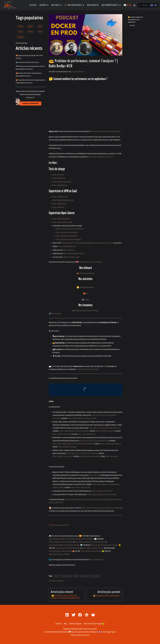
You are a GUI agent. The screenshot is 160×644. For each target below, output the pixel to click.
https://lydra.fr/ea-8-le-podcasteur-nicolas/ (104, 428)
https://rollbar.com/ (60, 204)
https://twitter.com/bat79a (80, 488)
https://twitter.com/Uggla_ (110, 444)
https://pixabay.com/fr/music (102, 491)
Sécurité (30, 32)
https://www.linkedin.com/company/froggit (64, 545)
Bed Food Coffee (94, 475)
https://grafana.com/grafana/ (67, 236)
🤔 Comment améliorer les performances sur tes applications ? (136, 20)
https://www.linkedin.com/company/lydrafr (90, 542)
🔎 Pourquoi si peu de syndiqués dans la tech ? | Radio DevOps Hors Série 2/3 (30, 68)
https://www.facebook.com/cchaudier (105, 545)
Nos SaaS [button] (55, 5)
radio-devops (67, 576)
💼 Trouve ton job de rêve (85, 273)
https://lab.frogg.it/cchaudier (59, 554)
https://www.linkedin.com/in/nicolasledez (74, 431)
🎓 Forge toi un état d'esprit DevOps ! (86, 311)
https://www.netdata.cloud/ (62, 222)
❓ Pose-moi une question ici (59, 525)
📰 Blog (127, 5)
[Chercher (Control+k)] (148, 5)
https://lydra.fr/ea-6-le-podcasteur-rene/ (94, 441)
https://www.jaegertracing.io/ (74, 254)
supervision (96, 576)
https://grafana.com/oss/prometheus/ (70, 229)
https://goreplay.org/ (60, 185)
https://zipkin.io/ (69, 250)
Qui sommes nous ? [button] (110, 5)
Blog (66, 624)
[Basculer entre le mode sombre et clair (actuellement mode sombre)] (135, 5)
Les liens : (133, 25)
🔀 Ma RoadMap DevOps (85, 287)
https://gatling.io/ (59, 178)
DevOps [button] (43, 5)
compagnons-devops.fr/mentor (88, 369)
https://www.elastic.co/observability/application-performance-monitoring (87, 243)
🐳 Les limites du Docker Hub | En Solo (27, 62)
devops (76, 576)
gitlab (40, 26)
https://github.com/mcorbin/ (90, 456)
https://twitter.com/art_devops (93, 548)
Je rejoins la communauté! (30, 103)
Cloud (40, 32)
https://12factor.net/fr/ (72, 257)
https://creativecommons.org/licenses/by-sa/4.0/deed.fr (101, 508)
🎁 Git (86, 294)
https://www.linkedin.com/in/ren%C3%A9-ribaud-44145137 (73, 444)
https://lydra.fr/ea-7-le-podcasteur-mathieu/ (82, 453)
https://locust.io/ (58, 175)
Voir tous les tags (22, 43)
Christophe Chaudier (78, 72)
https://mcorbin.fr (112, 456)
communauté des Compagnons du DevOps (106, 131)
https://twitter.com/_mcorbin (63, 456)
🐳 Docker (85, 300)
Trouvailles (20, 37)
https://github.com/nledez (62, 434)
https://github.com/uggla (67, 447)
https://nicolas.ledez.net (87, 434)
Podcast (30, 26)
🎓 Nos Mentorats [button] (73, 5)
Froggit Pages (111, 632)
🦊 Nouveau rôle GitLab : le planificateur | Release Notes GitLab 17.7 (29, 75)
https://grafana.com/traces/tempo (69, 239)
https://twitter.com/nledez (105, 431)
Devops (20, 26)
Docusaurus (85, 635)
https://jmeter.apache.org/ (62, 182)
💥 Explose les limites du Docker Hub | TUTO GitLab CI (29, 57)
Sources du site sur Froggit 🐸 (94, 624)
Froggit (20, 32)
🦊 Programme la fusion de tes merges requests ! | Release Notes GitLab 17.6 (30, 81)
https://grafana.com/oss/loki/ (67, 232)
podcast (57, 576)
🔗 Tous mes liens (55, 314)
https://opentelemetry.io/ (61, 219)
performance (85, 576)
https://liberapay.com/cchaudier (90, 262)
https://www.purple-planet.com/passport (102, 494)
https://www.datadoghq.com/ (63, 200)
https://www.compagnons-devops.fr (100, 157)
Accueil (33, 5)
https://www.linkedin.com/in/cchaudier (82, 418)
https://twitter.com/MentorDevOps (68, 548)
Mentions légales (75, 624)
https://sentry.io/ (58, 207)
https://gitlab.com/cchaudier (91, 551)
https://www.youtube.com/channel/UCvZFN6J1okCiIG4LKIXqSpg (71, 539)
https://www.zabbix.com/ (67, 246)
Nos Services (93, 5)
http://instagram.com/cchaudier (60, 551)
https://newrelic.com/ (60, 197)
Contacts (59, 624)
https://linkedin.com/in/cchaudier (61, 542)
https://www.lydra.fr (97, 560)
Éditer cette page (56, 581)
